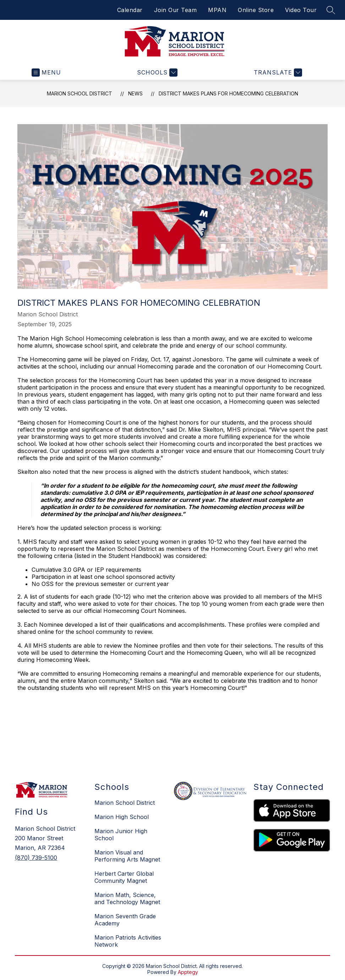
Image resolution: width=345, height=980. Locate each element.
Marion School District (80, 93)
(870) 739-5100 (36, 858)
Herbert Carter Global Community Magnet (124, 877)
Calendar (130, 10)
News (135, 93)
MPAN (217, 10)
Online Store (256, 10)
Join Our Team (176, 10)
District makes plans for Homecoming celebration (228, 93)
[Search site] (331, 10)
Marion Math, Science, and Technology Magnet (127, 898)
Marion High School (122, 817)
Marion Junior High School (121, 835)
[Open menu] (46, 73)
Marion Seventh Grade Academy (125, 920)
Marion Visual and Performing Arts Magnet (127, 856)
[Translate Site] (277, 73)
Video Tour (301, 10)
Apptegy (188, 972)
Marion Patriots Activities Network (128, 941)
